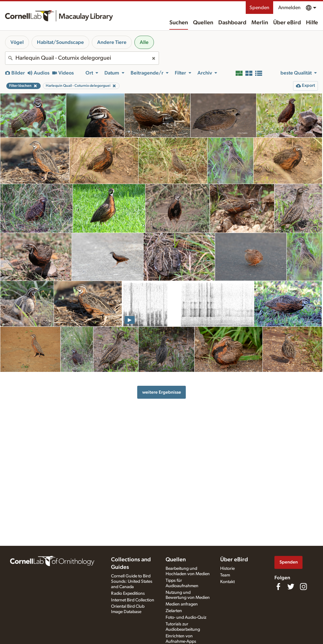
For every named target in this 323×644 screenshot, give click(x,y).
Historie (227, 569)
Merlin (260, 23)
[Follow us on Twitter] (291, 587)
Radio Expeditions (128, 593)
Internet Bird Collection (133, 600)
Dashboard (232, 23)
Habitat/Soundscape (60, 42)
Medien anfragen (182, 604)
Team (225, 575)
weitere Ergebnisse (162, 392)
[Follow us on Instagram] (303, 587)
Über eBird (287, 23)
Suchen (179, 23)
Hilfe (312, 23)
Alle (144, 42)
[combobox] (82, 58)
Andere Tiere (112, 42)
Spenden (259, 8)
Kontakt (227, 582)
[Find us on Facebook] (278, 587)
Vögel (17, 42)
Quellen (203, 23)
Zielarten (174, 611)
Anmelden (289, 8)
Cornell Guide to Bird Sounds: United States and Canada (132, 581)
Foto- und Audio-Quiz (186, 617)
